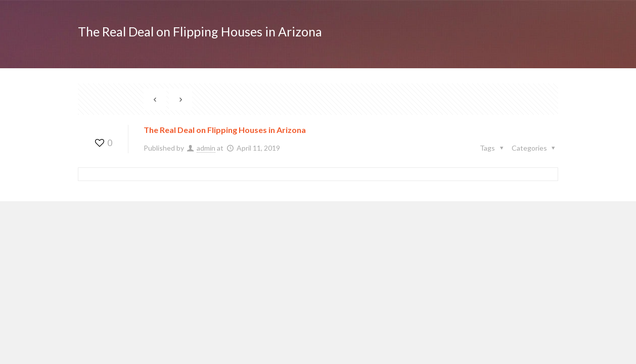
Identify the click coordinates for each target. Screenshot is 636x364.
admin (206, 148)
